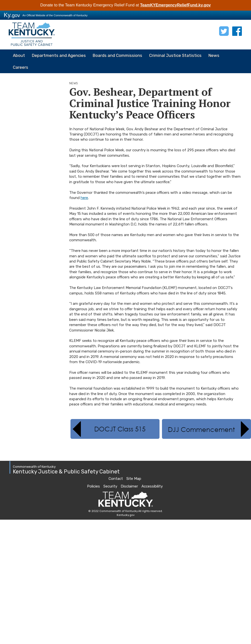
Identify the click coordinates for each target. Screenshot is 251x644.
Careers (21, 67)
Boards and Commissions (117, 55)
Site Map (134, 479)
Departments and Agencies (59, 55)
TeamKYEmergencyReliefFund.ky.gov (175, 5)
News (214, 55)
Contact (116, 479)
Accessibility (152, 486)
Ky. (12, 15)
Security (110, 486)
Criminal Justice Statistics (175, 55)
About (19, 55)
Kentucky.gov (126, 515)
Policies (93, 486)
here (84, 198)
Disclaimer (129, 486)
